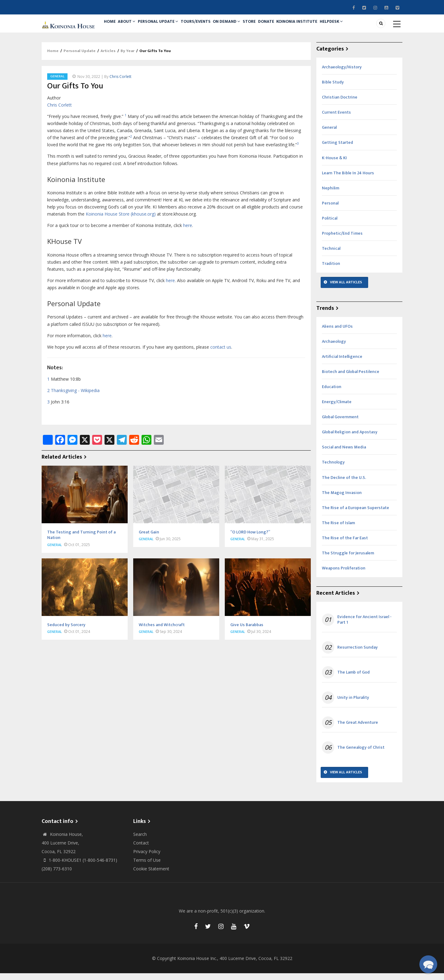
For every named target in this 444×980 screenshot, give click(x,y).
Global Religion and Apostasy (350, 439)
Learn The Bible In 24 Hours (348, 180)
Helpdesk (356, 27)
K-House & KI (334, 165)
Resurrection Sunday (358, 654)
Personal (330, 210)
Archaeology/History (342, 74)
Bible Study (333, 89)
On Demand (239, 27)
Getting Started (337, 150)
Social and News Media (344, 454)
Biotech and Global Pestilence (351, 378)
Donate (285, 27)
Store (265, 27)
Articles (108, 58)
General (57, 83)
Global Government (340, 424)
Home (111, 27)
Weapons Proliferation (344, 575)
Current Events (336, 119)
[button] (428, 964)
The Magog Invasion (342, 499)
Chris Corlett (120, 83)
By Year (127, 58)
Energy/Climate (337, 409)
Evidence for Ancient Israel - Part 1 (364, 626)
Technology (333, 469)
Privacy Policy (147, 858)
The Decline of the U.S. (344, 484)
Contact (141, 850)
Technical (331, 255)
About (132, 27)
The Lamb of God (354, 679)
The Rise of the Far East (345, 545)
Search (140, 841)
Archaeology (334, 348)
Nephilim (331, 195)
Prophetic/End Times (342, 240)
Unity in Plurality (353, 704)
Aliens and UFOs (337, 333)
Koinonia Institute (319, 27)
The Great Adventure (358, 729)
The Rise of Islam (338, 530)
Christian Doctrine (340, 104)
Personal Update (165, 27)
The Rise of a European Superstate (356, 514)
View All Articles (346, 289)
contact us (221, 354)
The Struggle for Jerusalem (348, 560)
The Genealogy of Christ (361, 754)
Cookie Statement (151, 875)
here (188, 232)
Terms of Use (147, 867)
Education (332, 393)
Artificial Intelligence (342, 363)
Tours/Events (205, 27)
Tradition (331, 270)
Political (330, 225)
